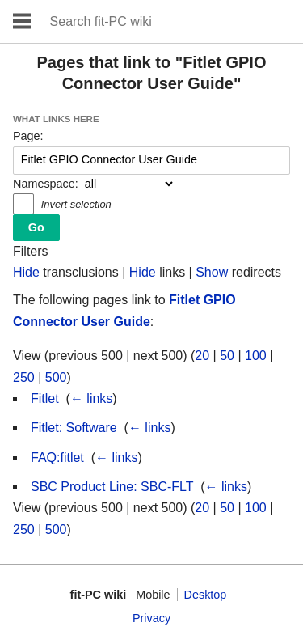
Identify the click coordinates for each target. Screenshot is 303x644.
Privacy (151, 618)
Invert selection (76, 204)
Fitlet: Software (74, 428)
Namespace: (46, 184)
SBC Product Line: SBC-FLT (112, 487)
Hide (26, 272)
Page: (28, 136)
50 (227, 356)
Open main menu (22, 21)
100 (256, 356)
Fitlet (45, 398)
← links (91, 398)
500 (56, 377)
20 (202, 356)
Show (212, 272)
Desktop (206, 595)
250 (24, 377)
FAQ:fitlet (57, 458)
